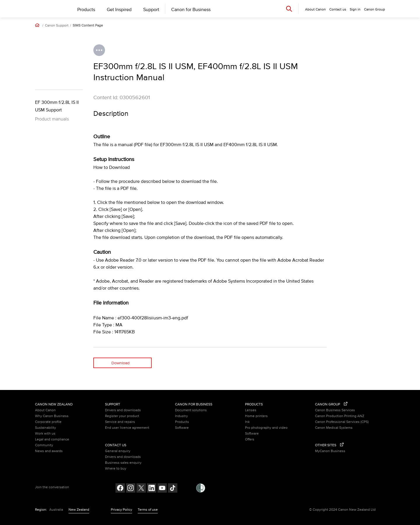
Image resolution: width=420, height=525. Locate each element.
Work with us (45, 434)
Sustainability (45, 428)
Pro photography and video (266, 428)
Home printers (256, 416)
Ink (247, 422)
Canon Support (57, 26)
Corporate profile (48, 422)
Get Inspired (119, 10)
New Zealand (79, 510)
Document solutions (191, 410)
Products (86, 10)
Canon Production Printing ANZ (340, 416)
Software (182, 428)
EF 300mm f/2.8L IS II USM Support (57, 106)
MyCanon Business (330, 451)
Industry (181, 416)
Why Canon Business (52, 416)
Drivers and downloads (123, 410)
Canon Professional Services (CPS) (342, 422)
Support (151, 10)
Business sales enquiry (123, 463)
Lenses (251, 410)
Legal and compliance (52, 439)
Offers (250, 439)
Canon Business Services (335, 410)
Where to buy (116, 469)
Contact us (338, 9)
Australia (56, 510)
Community (44, 445)
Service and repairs (120, 422)
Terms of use (148, 510)
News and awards (49, 451)
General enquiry (118, 451)
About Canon (45, 410)
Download (120, 363)
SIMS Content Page (88, 26)
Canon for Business (191, 10)
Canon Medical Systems (334, 428)
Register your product (122, 416)
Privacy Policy (121, 510)
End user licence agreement (127, 428)
